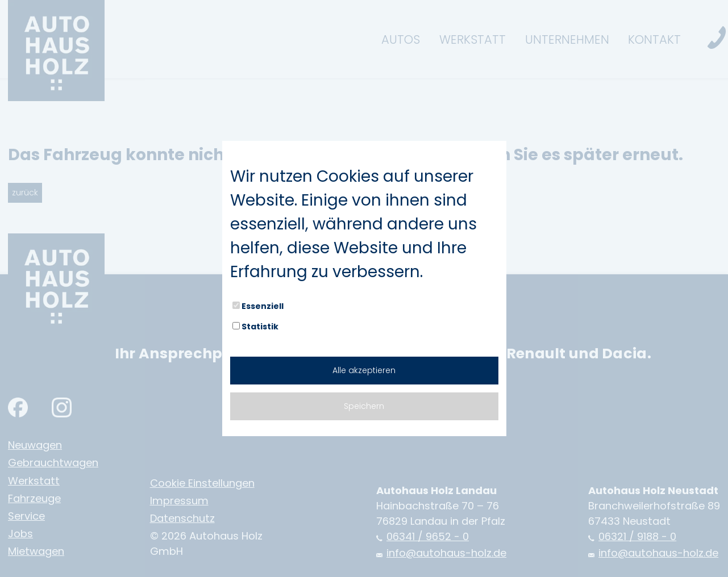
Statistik (255, 327)
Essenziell (258, 306)
